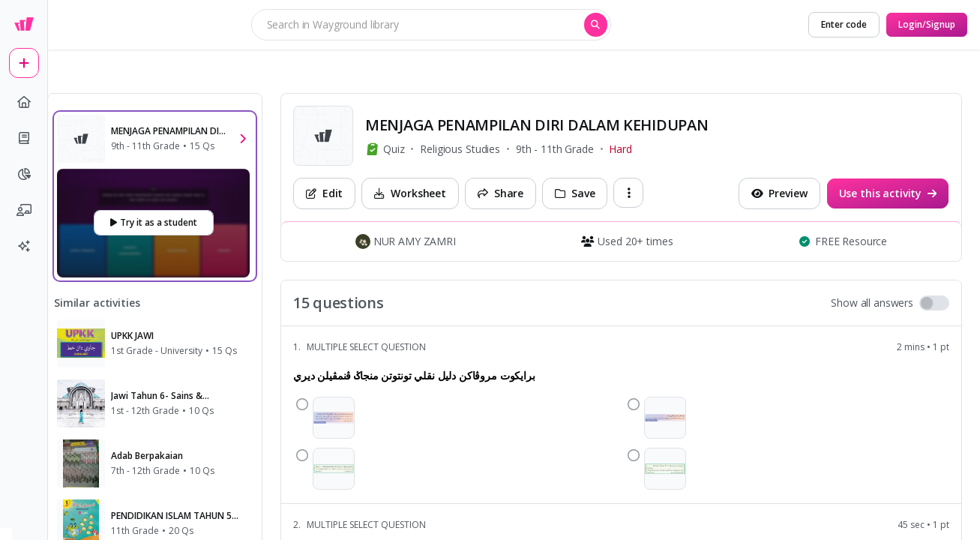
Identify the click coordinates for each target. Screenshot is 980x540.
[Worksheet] (410, 193)
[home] (24, 102)
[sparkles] (24, 246)
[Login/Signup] (927, 25)
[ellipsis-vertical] (628, 193)
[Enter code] (844, 25)
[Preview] (779, 193)
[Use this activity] (888, 193)
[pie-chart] (24, 174)
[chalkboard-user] (24, 210)
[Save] (575, 193)
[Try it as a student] (154, 223)
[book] (24, 138)
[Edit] (324, 193)
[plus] (24, 63)
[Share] (500, 193)
